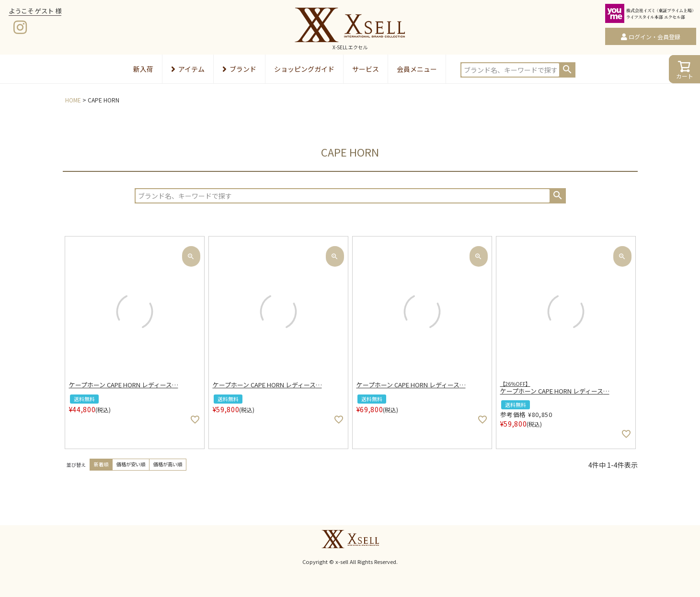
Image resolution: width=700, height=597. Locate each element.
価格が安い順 (131, 464)
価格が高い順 (168, 464)
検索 (567, 69)
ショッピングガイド (304, 69)
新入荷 (143, 69)
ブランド (239, 69)
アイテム (188, 69)
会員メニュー (417, 69)
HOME (73, 100)
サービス (366, 69)
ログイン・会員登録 (654, 37)
